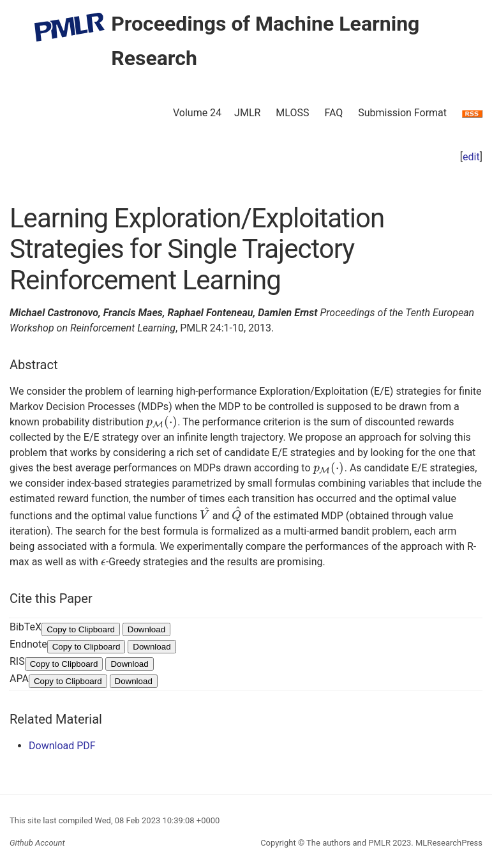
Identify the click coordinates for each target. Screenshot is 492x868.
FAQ (333, 113)
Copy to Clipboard (81, 632)
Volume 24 (197, 113)
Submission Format (402, 113)
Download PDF (62, 748)
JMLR (247, 113)
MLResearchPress (448, 843)
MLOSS (292, 113)
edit (471, 157)
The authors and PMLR (348, 843)
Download (146, 632)
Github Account (37, 843)
